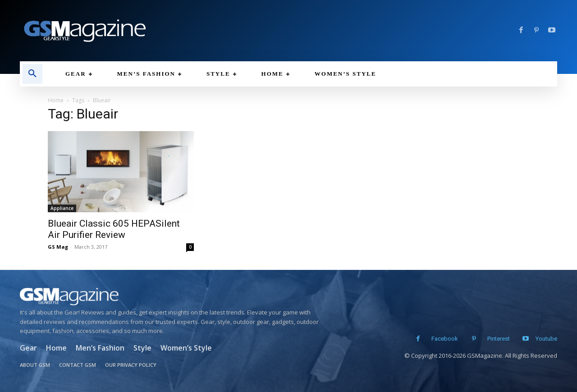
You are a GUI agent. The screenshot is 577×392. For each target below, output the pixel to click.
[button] (32, 74)
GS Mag (58, 247)
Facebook (441, 339)
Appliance (62, 208)
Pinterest (495, 339)
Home (56, 100)
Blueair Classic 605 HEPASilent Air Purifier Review (114, 229)
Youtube (546, 339)
